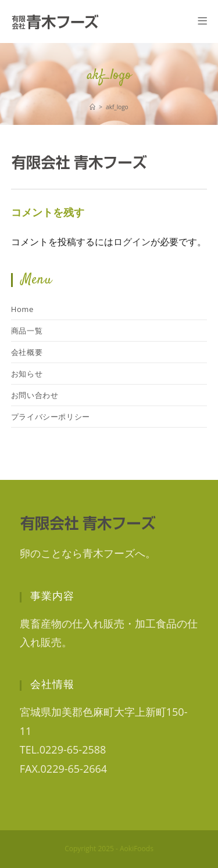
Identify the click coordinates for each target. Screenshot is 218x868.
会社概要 (27, 352)
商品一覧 (27, 331)
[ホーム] (92, 107)
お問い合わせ (35, 395)
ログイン (132, 242)
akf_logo (117, 107)
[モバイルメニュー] (203, 21)
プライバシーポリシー (51, 417)
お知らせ (27, 374)
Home (22, 309)
